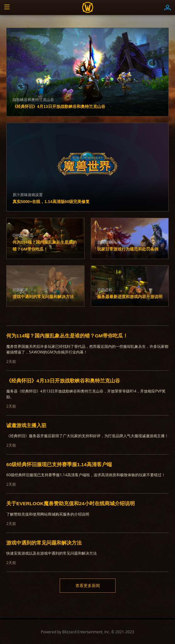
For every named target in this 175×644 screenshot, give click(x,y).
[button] (8, 7)
